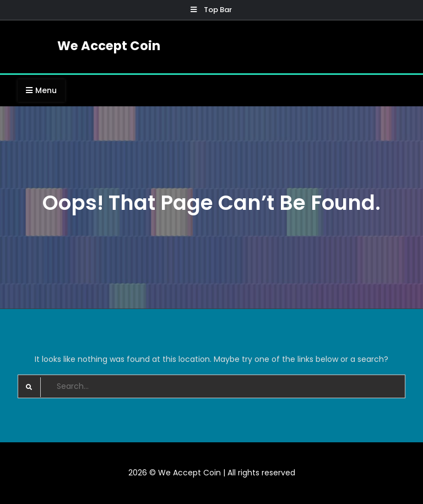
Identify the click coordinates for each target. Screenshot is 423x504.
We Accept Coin (109, 46)
